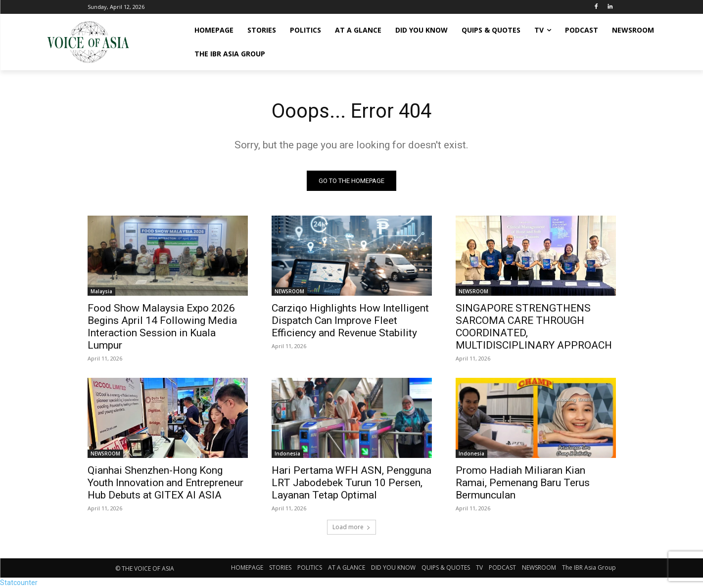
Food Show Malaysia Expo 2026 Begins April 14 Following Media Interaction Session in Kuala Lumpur (162, 327)
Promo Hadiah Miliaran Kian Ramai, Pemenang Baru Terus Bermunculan (523, 483)
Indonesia (287, 453)
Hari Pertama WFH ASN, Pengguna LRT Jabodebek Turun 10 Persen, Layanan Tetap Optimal (351, 483)
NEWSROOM (289, 291)
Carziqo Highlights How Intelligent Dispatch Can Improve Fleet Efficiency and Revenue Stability (350, 320)
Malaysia (101, 291)
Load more (351, 527)
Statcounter (19, 583)
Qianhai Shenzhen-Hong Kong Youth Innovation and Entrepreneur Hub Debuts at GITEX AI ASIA (165, 483)
